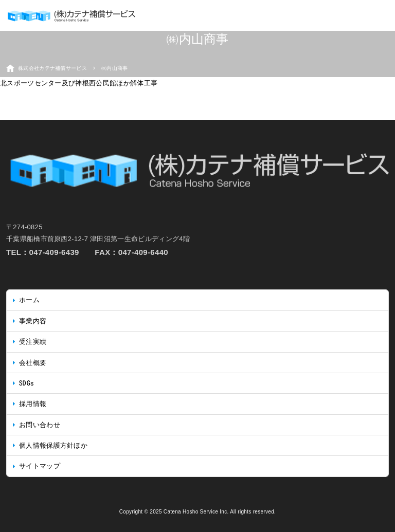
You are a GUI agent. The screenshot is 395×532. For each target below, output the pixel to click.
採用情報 (33, 404)
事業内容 (33, 321)
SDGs (26, 383)
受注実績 (33, 342)
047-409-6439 (54, 252)
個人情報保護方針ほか (53, 445)
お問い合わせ (40, 425)
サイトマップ (40, 466)
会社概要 (33, 363)
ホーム (29, 300)
